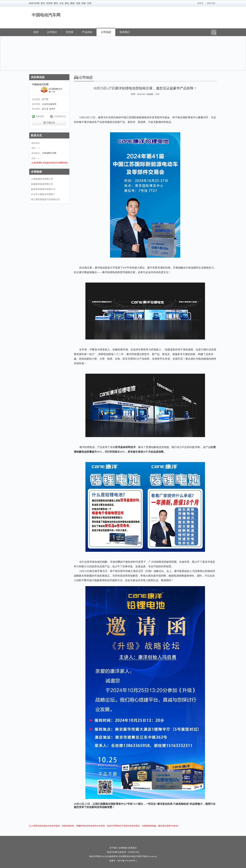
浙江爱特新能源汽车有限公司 (45, 199)
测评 (56, 3)
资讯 (43, 3)
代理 (89, 3)
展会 (67, 3)
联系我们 (125, 32)
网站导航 (211, 3)
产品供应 (87, 32)
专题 (78, 3)
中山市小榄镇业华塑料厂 (43, 194)
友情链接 (123, 848)
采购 (84, 3)
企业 (61, 3)
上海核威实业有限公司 (42, 179)
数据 (72, 3)
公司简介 (52, 32)
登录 (201, 3)
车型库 (49, 3)
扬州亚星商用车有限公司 (43, 189)
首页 (36, 32)
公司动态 (106, 32)
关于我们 (113, 848)
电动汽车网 (34, 3)
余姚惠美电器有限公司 (42, 184)
